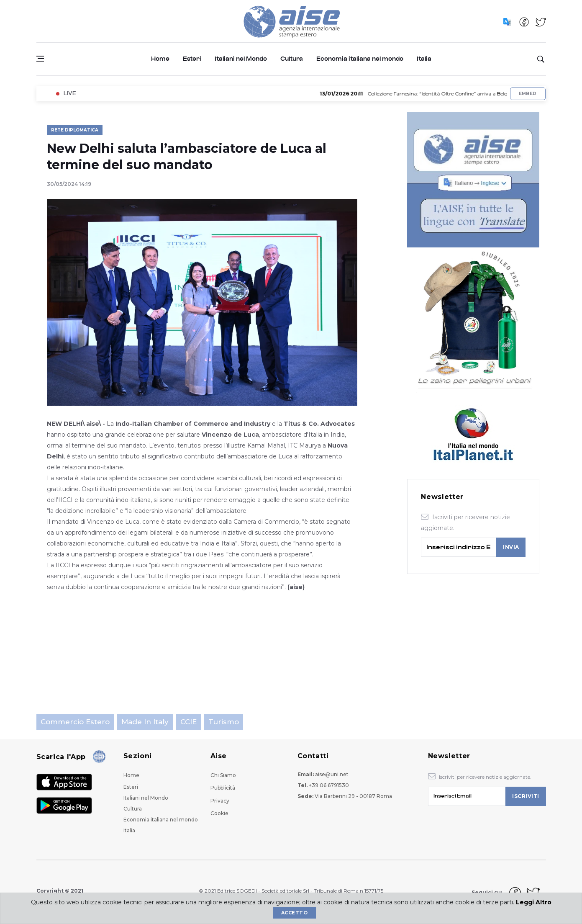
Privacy (220, 801)
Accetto (294, 913)
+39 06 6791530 (329, 785)
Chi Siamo (223, 775)
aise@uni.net (332, 774)
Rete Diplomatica (75, 130)
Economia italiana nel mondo (360, 59)
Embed (528, 94)
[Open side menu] (40, 59)
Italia (424, 59)
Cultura (292, 59)
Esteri (192, 59)
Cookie (219, 813)
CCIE (188, 722)
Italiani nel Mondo (241, 59)
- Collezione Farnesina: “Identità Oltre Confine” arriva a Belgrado (427, 94)
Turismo (224, 722)
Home (160, 59)
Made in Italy (145, 722)
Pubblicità (223, 788)
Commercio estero (75, 722)
